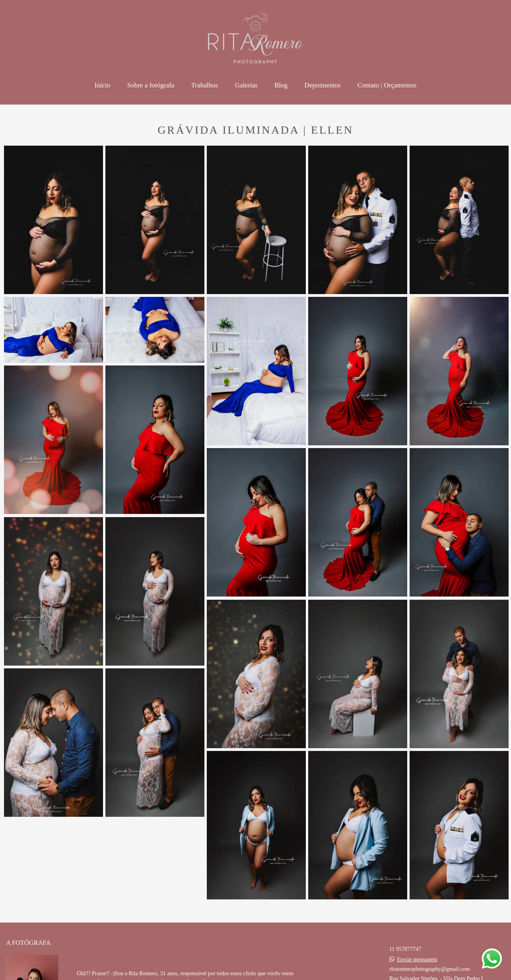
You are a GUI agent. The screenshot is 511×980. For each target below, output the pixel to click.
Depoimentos (323, 85)
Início (103, 85)
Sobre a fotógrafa (151, 85)
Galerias (246, 85)
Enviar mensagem (417, 960)
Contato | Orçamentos (387, 85)
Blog (281, 85)
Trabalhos (205, 85)
